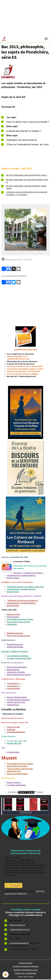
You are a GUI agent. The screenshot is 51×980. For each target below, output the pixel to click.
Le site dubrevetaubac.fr (19, 943)
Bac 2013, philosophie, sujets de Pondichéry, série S (27, 175)
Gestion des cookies (26, 977)
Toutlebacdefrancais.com (20, 929)
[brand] (4, 39)
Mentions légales (26, 963)
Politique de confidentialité (26, 973)
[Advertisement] (26, 304)
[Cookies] (6, 974)
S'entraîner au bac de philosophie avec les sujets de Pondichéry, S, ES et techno (27, 193)
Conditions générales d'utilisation (26, 966)
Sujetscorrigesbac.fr (17, 925)
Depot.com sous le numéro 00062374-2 (25, 892)
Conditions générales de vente (26, 970)
